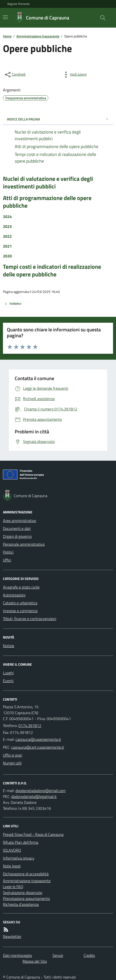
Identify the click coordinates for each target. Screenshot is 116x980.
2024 (7, 217)
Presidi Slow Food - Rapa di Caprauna (33, 834)
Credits (89, 955)
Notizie (9, 646)
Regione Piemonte (19, 4)
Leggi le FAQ (13, 887)
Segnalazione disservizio (23, 893)
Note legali (12, 866)
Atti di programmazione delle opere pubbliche (47, 202)
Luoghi (8, 673)
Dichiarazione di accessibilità (26, 874)
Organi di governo (17, 536)
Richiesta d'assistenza (21, 904)
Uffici (7, 560)
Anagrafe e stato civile (21, 587)
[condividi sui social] (15, 75)
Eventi (8, 681)
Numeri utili (12, 763)
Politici (8, 552)
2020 (7, 256)
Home (7, 36)
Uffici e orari (13, 755)
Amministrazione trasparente (38, 36)
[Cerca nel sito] (101, 18)
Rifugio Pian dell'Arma (21, 842)
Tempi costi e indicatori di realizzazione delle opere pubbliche (52, 270)
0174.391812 (30, 726)
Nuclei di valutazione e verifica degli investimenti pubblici (48, 183)
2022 (7, 236)
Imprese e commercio (20, 611)
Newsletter (12, 936)
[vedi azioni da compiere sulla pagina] (74, 75)
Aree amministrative (19, 521)
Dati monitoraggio (17, 955)
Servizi (58, 955)
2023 (7, 226)
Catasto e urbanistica (20, 603)
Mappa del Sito (35, 961)
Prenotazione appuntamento (26, 898)
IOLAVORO (12, 850)
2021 (7, 246)
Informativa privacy (19, 858)
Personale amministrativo (24, 544)
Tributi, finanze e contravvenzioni (30, 619)
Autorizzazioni (14, 595)
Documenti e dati (17, 528)
